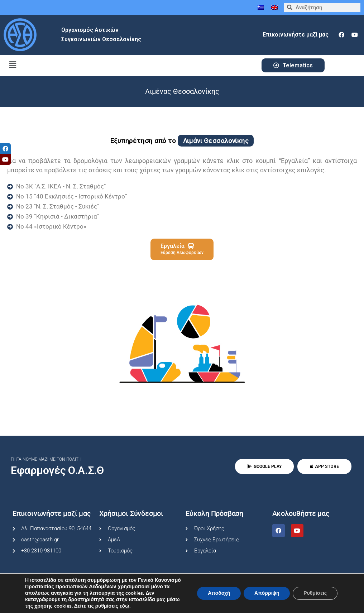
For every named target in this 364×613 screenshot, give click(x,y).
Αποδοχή (219, 593)
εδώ (124, 606)
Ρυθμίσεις (315, 593)
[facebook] (341, 35)
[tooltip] (5, 149)
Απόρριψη (267, 593)
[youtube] (355, 35)
